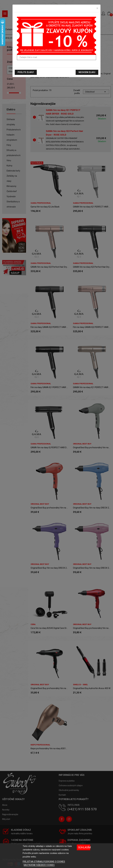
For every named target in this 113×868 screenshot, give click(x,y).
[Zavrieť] (97, 8)
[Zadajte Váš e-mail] (56, 57)
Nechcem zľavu (87, 72)
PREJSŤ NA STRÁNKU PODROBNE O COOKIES (44, 862)
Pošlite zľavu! (26, 72)
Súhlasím (84, 847)
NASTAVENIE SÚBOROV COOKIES (39, 865)
